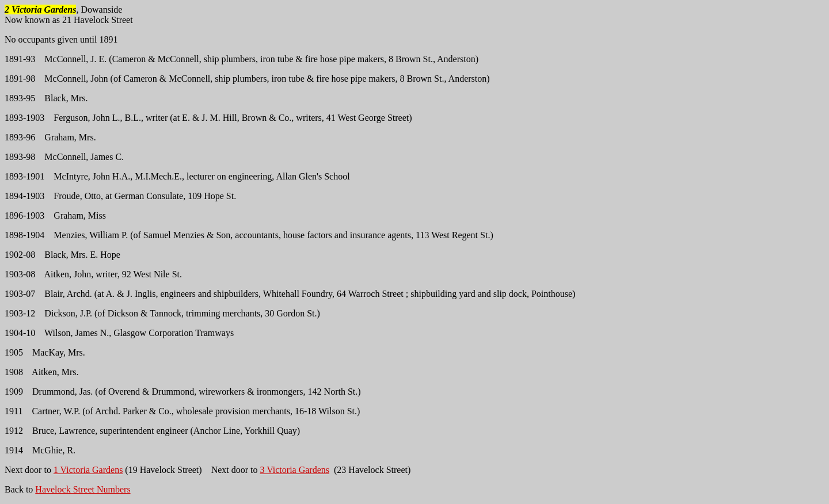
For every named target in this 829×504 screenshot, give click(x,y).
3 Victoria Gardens (295, 470)
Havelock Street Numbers (83, 489)
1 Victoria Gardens (88, 470)
